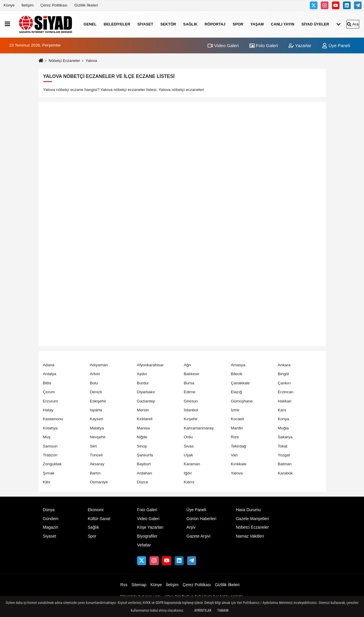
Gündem (51, 519)
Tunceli (96, 455)
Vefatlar (144, 545)
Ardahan (144, 473)
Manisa (143, 428)
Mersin (143, 410)
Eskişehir (98, 401)
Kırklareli (145, 419)
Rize (235, 437)
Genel (90, 24)
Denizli (96, 392)
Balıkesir (191, 374)
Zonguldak (52, 464)
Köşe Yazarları (150, 527)
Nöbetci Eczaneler (252, 527)
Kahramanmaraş (199, 428)
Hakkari (285, 401)
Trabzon (50, 455)
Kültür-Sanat (99, 519)
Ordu (188, 437)
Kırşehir (191, 419)
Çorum (49, 392)
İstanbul (191, 410)
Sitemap (139, 585)
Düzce (143, 482)
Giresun (191, 401)
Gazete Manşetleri (252, 519)
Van (234, 455)
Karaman (192, 464)
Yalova (237, 473)
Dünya (49, 510)
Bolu (94, 383)
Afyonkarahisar (150, 365)
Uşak (188, 455)
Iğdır (188, 473)
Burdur (143, 383)
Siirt (93, 446)
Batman (285, 464)
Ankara (284, 365)
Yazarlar (300, 45)
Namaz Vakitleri (250, 536)
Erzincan (286, 392)
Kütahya (50, 428)
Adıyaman (99, 365)
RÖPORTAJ (215, 24)
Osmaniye (99, 482)
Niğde (142, 437)
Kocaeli (237, 419)
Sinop (142, 446)
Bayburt (144, 464)
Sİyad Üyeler (315, 24)
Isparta (96, 410)
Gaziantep (146, 401)
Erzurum (50, 401)
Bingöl (283, 374)
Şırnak (49, 473)
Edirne (189, 392)
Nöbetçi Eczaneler (64, 61)
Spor (238, 24)
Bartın (95, 473)
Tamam (223, 610)
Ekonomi (96, 510)
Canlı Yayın (282, 24)
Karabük (285, 473)
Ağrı (187, 365)
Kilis (47, 482)
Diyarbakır (146, 392)
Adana (49, 365)
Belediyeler (117, 24)
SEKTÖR (168, 24)
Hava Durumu (248, 510)
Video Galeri (223, 45)
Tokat (283, 446)
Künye (9, 5)
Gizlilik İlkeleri (86, 5)
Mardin (237, 428)
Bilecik (236, 374)
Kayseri (96, 419)
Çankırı (284, 383)
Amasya (238, 365)
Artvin (95, 374)
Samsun (50, 446)
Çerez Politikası (54, 5)
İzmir (235, 410)
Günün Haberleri (201, 519)
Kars (282, 410)
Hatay (48, 410)
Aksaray (97, 464)
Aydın (142, 374)
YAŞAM (257, 24)
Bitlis (47, 383)
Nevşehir (98, 437)
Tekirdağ (238, 446)
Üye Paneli (336, 45)
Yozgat (284, 455)
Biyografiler (147, 536)
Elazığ (236, 392)
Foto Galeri (264, 45)
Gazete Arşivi (198, 536)
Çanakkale (240, 383)
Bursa (189, 383)
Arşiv (191, 527)
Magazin (51, 527)
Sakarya (285, 437)
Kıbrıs (189, 482)
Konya (284, 419)
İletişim (27, 5)
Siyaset (145, 24)
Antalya (50, 374)
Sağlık (190, 24)
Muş (47, 437)
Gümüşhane (242, 401)
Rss (124, 585)
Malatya (97, 428)
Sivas (189, 446)
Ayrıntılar (203, 610)
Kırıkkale (239, 464)
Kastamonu (53, 419)
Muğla (283, 428)
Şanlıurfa (145, 455)
